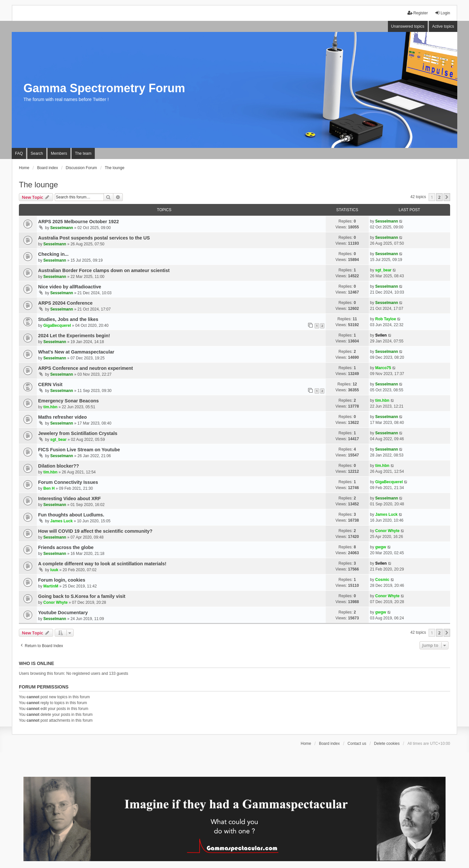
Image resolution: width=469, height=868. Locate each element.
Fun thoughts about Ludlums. (71, 515)
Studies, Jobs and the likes (68, 319)
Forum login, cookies (62, 580)
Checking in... (53, 254)
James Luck (61, 521)
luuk (54, 570)
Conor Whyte (387, 531)
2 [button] (439, 197)
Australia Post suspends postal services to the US (94, 238)
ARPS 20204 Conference (65, 303)
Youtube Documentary (63, 613)
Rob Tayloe (386, 319)
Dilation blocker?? (59, 466)
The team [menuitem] (83, 153)
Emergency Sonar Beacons (68, 401)
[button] (447, 197)
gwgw (381, 547)
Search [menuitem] (37, 153)
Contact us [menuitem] (357, 744)
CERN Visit (50, 384)
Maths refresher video (63, 417)
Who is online (36, 663)
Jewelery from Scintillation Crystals (78, 433)
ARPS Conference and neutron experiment (85, 368)
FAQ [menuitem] (19, 153)
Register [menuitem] (418, 13)
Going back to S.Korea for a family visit (82, 596)
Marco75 (383, 368)
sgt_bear (383, 270)
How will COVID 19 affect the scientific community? (95, 531)
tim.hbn (50, 407)
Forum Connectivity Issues (68, 482)
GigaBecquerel (57, 325)
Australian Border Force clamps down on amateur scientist (104, 270)
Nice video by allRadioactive (70, 287)
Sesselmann (62, 228)
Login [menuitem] (442, 13)
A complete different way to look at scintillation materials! (102, 564)
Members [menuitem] (59, 153)
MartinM (51, 586)
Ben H (49, 488)
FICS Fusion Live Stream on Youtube (79, 450)
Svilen (381, 335)
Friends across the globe (66, 547)
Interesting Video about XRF (69, 499)
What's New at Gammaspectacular (76, 352)
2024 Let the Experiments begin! (74, 336)
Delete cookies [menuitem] (387, 744)
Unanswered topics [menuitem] (408, 26)
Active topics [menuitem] (443, 26)
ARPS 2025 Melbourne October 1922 (78, 222)
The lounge (38, 185)
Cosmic (382, 580)
